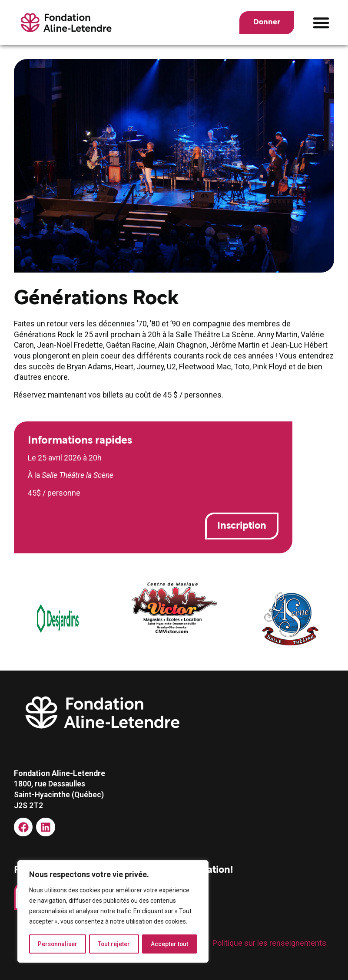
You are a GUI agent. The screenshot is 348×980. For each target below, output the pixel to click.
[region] (113, 912)
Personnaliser (58, 944)
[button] (321, 23)
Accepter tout (170, 944)
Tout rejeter (114, 944)
